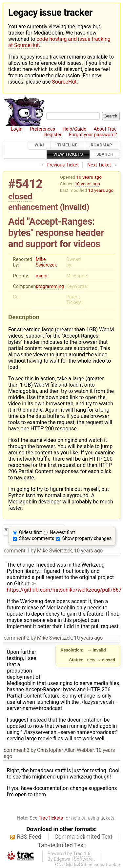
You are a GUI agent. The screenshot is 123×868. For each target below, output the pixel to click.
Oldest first (31, 533)
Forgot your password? (93, 135)
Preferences (42, 129)
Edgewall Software (73, 859)
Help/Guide (74, 129)
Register (53, 135)
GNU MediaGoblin (74, 865)
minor (42, 276)
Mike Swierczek (46, 262)
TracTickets (51, 818)
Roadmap (102, 145)
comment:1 (16, 551)
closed (20, 196)
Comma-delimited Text (83, 837)
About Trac (105, 129)
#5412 (25, 184)
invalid (74, 207)
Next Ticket (99, 165)
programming (50, 286)
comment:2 (16, 638)
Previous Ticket (63, 165)
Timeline (67, 145)
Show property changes (87, 538)
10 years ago (89, 177)
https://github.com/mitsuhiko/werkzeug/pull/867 (64, 587)
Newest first (62, 533)
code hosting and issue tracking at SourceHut (59, 42)
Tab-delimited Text (62, 845)
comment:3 (16, 750)
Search (105, 154)
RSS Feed (29, 837)
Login (17, 129)
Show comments (37, 538)
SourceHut (64, 82)
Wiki (39, 145)
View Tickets (68, 154)
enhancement (33, 207)
